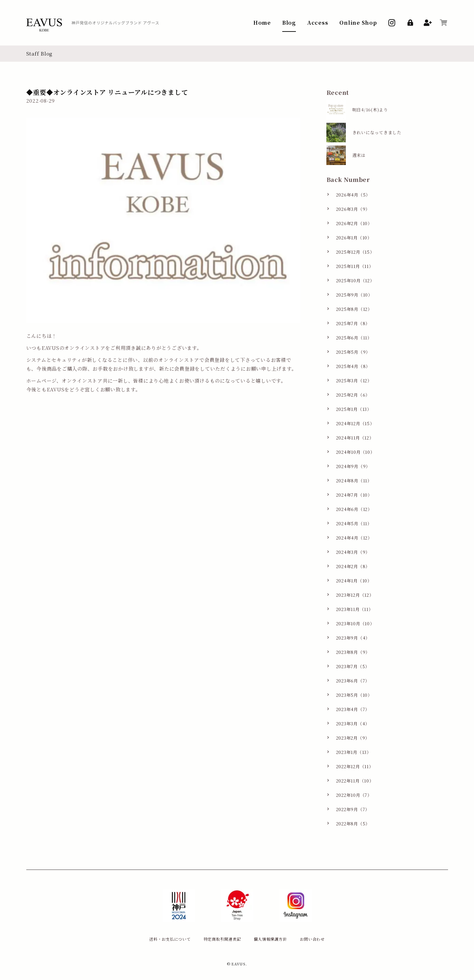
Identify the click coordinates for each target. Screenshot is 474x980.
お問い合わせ (312, 939)
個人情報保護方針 (270, 939)
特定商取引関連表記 (222, 939)
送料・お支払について (170, 939)
